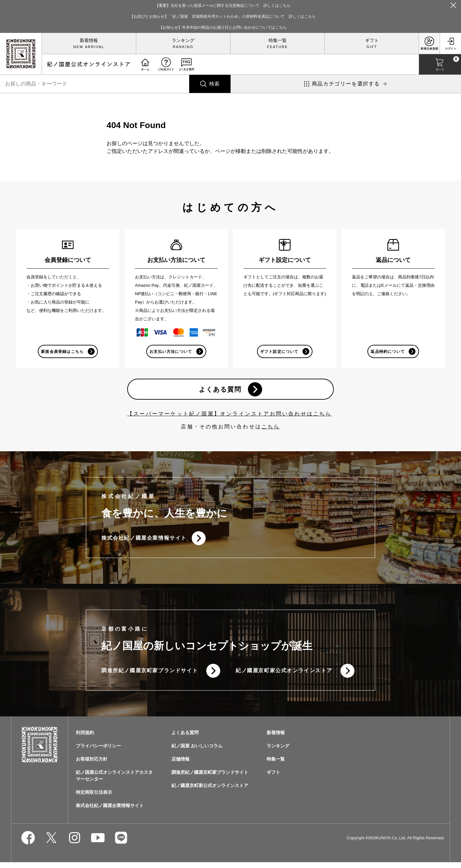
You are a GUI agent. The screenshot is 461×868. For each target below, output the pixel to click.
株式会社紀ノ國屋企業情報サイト (144, 541)
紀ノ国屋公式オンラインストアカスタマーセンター (114, 781)
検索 (214, 84)
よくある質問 (219, 391)
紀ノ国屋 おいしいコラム (197, 752)
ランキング (183, 40)
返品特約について (387, 352)
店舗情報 (180, 765)
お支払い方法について (170, 352)
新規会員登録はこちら (62, 352)
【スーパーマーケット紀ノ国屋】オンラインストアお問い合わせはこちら (230, 416)
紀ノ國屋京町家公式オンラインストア (284, 676)
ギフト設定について (279, 352)
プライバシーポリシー (98, 752)
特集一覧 (278, 40)
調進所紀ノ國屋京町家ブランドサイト (150, 676)
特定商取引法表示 (94, 798)
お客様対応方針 (92, 765)
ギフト (372, 40)
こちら (271, 429)
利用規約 (85, 738)
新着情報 (89, 40)
